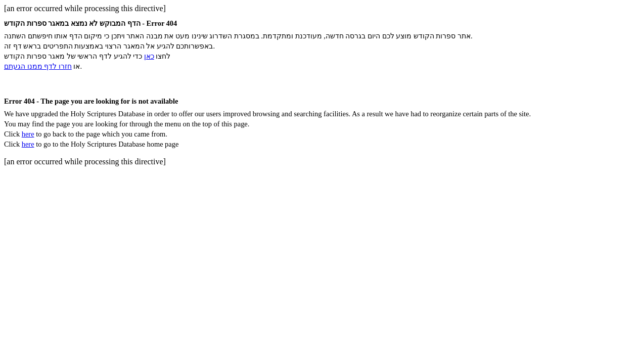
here (28, 134)
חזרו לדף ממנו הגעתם (38, 66)
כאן (149, 56)
